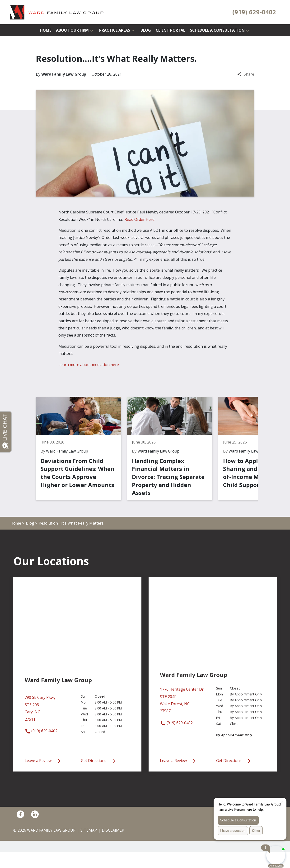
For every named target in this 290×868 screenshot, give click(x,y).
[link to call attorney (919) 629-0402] (254, 12)
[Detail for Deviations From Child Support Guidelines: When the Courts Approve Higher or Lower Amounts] (73, 456)
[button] (92, 30)
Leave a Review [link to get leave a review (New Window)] (43, 777)
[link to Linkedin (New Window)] (35, 830)
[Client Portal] (171, 30)
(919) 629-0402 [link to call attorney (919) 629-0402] (41, 747)
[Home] (46, 30)
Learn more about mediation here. (89, 365)
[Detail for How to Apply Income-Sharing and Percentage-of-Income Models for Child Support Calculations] (223, 456)
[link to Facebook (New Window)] (20, 830)
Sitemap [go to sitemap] (89, 846)
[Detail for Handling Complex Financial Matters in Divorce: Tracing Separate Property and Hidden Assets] (148, 456)
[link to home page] (57, 12)
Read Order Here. (141, 219)
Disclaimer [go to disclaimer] (113, 846)
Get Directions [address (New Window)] (98, 777)
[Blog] (146, 30)
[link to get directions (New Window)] (49, 727)
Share (246, 74)
